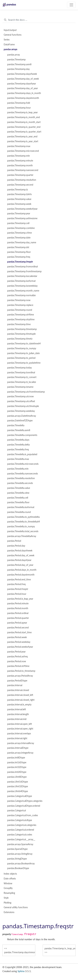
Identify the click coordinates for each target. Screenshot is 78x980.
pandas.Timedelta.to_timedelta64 (24, 522)
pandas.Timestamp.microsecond (23, 151)
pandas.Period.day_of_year (20, 565)
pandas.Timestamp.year (19, 214)
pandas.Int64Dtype (17, 772)
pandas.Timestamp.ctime (19, 233)
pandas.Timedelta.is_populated (22, 454)
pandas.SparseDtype (17, 849)
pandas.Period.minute (18, 603)
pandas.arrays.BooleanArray (21, 864)
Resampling (9, 893)
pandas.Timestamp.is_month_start (24, 122)
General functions (13, 35)
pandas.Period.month (18, 608)
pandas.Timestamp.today (19, 368)
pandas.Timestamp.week (19, 204)
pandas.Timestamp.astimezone (22, 218)
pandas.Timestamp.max (19, 146)
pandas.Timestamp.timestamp (22, 329)
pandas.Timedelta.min (18, 469)
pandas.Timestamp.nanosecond (23, 170)
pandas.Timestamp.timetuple (21, 334)
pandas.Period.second (18, 628)
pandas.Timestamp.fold (19, 103)
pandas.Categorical (17, 810)
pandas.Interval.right (17, 738)
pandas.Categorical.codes (20, 835)
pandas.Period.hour (17, 594)
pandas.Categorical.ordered (21, 830)
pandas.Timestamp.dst (18, 247)
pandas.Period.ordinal (18, 613)
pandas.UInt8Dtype (17, 777)
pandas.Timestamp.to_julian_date (23, 353)
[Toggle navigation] (71, 5)
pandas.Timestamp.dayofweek (22, 74)
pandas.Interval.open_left (20, 724)
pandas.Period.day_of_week (21, 555)
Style (6, 898)
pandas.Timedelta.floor (18, 502)
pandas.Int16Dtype (17, 762)
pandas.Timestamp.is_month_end (24, 117)
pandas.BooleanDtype (18, 868)
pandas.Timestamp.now (19, 300)
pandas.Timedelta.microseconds (23, 464)
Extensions (9, 912)
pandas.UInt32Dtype (18, 786)
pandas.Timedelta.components (22, 435)
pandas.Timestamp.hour (19, 108)
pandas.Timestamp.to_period (21, 358)
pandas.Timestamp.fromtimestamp (24, 271)
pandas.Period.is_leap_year (20, 599)
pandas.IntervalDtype (18, 748)
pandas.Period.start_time (19, 632)
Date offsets (10, 879)
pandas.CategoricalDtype (20, 796)
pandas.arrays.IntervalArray (21, 743)
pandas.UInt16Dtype (18, 782)
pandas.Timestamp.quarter (20, 175)
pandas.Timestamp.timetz (20, 339)
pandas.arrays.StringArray (20, 854)
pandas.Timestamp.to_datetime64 (24, 344)
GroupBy (8, 888)
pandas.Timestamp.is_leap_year (22, 112)
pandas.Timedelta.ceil (18, 498)
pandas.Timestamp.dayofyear (22, 84)
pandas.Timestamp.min (19, 156)
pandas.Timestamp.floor (19, 252)
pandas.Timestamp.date (19, 238)
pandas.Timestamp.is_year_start (23, 141)
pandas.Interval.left (17, 709)
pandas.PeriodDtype (17, 681)
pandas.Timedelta (16, 425)
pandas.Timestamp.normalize (21, 295)
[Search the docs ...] (39, 20)
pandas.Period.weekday (19, 642)
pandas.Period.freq (16, 584)
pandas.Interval (15, 685)
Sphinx (21, 971)
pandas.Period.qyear (17, 623)
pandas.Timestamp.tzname (20, 387)
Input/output (10, 30)
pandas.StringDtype (17, 859)
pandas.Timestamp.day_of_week (23, 79)
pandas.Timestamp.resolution (22, 180)
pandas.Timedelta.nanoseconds (23, 474)
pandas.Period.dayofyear (19, 560)
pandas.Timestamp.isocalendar (22, 276)
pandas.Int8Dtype (16, 758)
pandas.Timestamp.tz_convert (22, 377)
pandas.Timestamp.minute (20, 161)
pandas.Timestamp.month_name (23, 291)
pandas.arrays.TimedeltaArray (22, 536)
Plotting (7, 903)
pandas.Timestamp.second (20, 185)
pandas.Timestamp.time (19, 324)
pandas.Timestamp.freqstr (20, 262)
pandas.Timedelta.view (18, 493)
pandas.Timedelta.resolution (21, 478)
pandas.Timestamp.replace (20, 305)
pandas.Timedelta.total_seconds (23, 531)
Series (7, 40)
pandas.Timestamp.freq (19, 257)
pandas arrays (10, 49)
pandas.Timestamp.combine (21, 228)
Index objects (10, 874)
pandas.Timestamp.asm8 (19, 64)
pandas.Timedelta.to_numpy (21, 526)
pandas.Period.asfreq (17, 657)
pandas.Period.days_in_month (22, 570)
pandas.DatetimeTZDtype (20, 421)
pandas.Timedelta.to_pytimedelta (23, 517)
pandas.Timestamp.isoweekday (22, 286)
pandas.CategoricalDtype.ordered (24, 806)
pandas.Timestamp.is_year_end (22, 137)
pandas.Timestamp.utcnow (20, 396)
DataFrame (9, 44)
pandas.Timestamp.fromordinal (22, 267)
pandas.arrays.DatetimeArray (22, 416)
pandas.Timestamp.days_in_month (24, 93)
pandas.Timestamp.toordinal (21, 372)
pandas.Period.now (17, 661)
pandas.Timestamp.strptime (21, 319)
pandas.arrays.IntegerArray (20, 753)
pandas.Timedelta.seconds (20, 483)
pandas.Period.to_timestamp (21, 671)
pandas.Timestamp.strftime (21, 315)
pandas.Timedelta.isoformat (21, 507)
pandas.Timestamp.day (18, 69)
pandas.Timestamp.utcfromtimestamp (26, 392)
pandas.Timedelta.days (18, 440)
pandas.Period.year (16, 652)
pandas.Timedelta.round (19, 512)
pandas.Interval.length (18, 714)
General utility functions (16, 907)
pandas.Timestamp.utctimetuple (23, 406)
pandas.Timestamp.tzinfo (19, 194)
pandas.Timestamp (16, 60)
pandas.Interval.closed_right (21, 700)
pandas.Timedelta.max (18, 459)
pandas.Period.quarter (18, 618)
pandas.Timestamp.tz (18, 190)
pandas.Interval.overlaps (19, 734)
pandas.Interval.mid (17, 719)
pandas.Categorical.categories (22, 825)
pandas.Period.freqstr (18, 589)
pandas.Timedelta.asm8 (19, 430)
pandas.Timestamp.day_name (22, 242)
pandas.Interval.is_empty (19, 705)
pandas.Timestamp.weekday (21, 411)
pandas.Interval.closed (18, 690)
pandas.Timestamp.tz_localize (22, 382)
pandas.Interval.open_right (20, 729)
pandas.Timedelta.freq (18, 449)
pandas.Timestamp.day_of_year (23, 88)
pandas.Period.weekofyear (20, 647)
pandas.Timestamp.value (19, 199)
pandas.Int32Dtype (17, 767)
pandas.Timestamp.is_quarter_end (24, 127)
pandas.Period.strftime (18, 666)
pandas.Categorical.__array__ (21, 839)
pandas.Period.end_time (19, 580)
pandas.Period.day (16, 546)
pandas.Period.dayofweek (20, 551)
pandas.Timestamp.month (20, 165)
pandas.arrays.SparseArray (20, 844)
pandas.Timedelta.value (19, 488)
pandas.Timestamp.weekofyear (22, 209)
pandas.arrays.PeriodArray (20, 676)
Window (8, 883)
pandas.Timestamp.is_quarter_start (24, 132)
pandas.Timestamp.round (20, 310)
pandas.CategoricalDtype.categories (25, 801)
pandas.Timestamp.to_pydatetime (24, 363)
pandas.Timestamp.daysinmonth (23, 98)
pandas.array (14, 55)
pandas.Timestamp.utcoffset (21, 401)
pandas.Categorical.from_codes (23, 815)
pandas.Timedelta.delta (18, 445)
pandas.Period (14, 541)
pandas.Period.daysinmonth (21, 575)
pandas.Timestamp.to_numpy (22, 348)
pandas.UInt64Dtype (18, 791)
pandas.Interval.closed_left (20, 695)
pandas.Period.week (17, 637)
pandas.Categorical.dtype (20, 820)
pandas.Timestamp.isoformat (21, 281)
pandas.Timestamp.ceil (18, 223)
